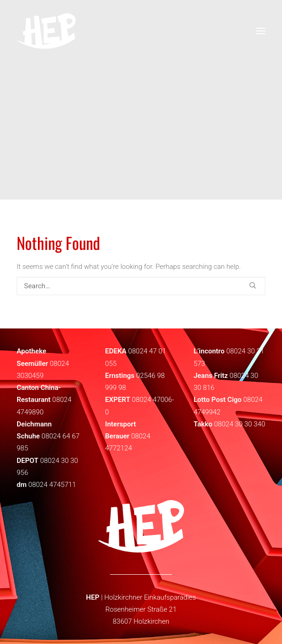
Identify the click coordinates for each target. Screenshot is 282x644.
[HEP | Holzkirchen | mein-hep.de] (46, 31)
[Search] (141, 286)
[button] (253, 285)
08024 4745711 (52, 485)
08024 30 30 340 (240, 424)
